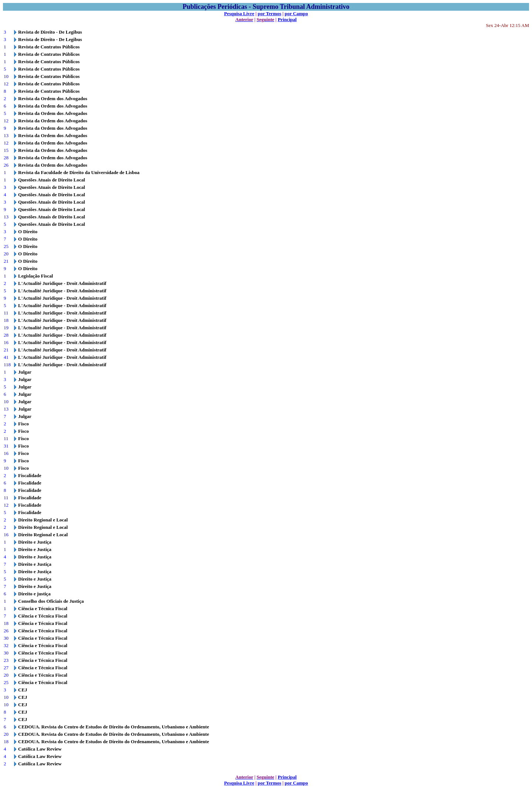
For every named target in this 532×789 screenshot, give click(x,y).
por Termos (270, 13)
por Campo (296, 13)
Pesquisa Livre (239, 13)
